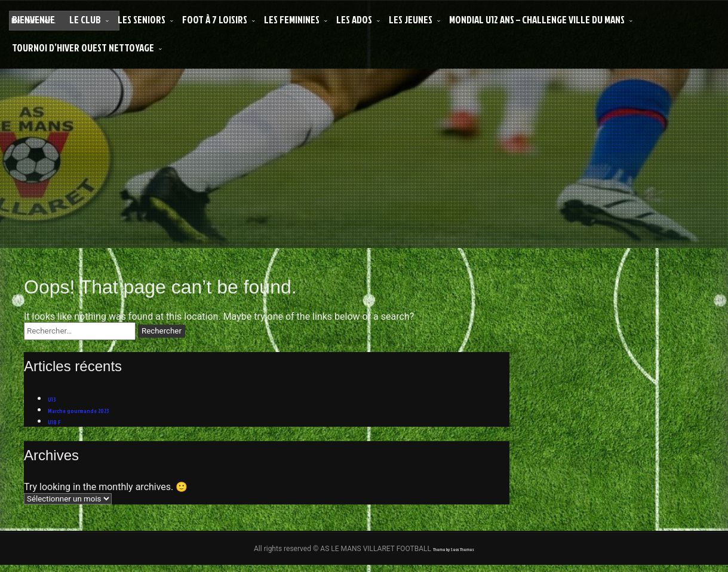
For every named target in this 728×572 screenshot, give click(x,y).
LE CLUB (85, 19)
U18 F (58, 426)
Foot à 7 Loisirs (215, 19)
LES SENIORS (142, 19)
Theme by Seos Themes (453, 555)
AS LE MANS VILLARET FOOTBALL (377, 158)
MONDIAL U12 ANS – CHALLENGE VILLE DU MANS (537, 19)
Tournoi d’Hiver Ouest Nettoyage (83, 48)
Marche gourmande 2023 (95, 412)
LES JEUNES (411, 19)
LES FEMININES (292, 19)
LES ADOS (354, 19)
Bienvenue (33, 19)
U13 (54, 399)
